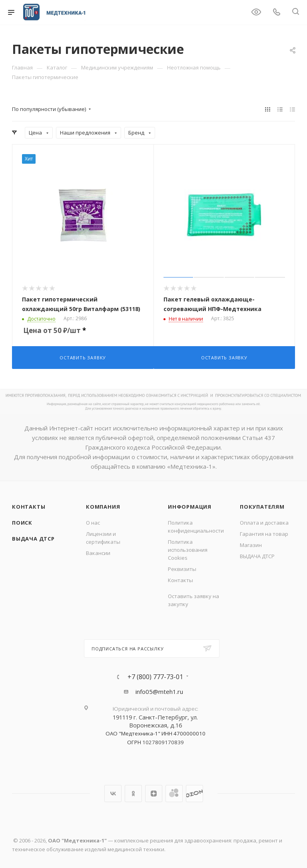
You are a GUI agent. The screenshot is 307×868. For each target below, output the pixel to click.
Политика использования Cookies (188, 550)
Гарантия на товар (264, 534)
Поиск (22, 523)
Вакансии (98, 553)
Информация (190, 507)
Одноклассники (133, 794)
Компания (103, 507)
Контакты (29, 507)
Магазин (251, 545)
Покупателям (262, 507)
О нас (93, 523)
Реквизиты (182, 569)
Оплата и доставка (264, 523)
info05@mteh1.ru (159, 692)
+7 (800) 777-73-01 (155, 677)
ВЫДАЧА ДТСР (33, 539)
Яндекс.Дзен (154, 794)
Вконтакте (113, 794)
